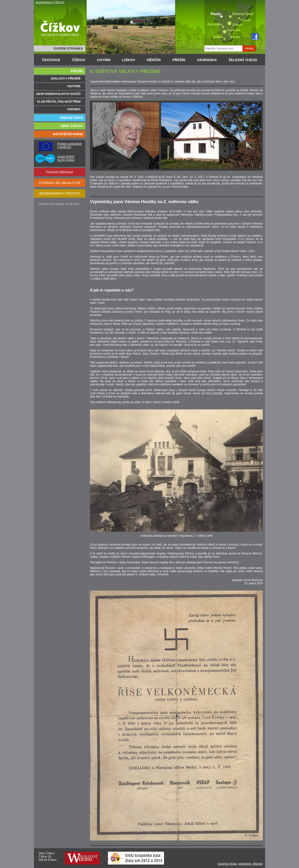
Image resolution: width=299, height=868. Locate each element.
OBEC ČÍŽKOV (72, 126)
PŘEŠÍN (179, 60)
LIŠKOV (129, 60)
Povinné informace (60, 172)
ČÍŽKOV (79, 60)
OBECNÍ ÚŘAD (71, 118)
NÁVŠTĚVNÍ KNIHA (68, 134)
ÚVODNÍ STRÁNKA (68, 48)
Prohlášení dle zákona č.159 (60, 183)
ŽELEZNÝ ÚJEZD (243, 60)
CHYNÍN (104, 60)
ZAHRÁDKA (207, 60)
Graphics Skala (227, 864)
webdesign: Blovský (251, 864)
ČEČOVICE (51, 60)
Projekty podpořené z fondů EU (69, 145)
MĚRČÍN (154, 60)
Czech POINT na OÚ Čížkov (66, 158)
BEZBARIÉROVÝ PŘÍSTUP (50, 2)
